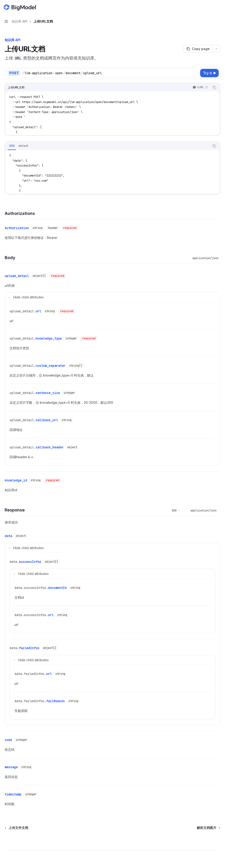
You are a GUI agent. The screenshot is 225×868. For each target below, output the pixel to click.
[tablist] (107, 146)
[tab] (12, 146)
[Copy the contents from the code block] (214, 87)
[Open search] (210, 7)
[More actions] (219, 7)
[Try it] (209, 73)
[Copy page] (198, 49)
